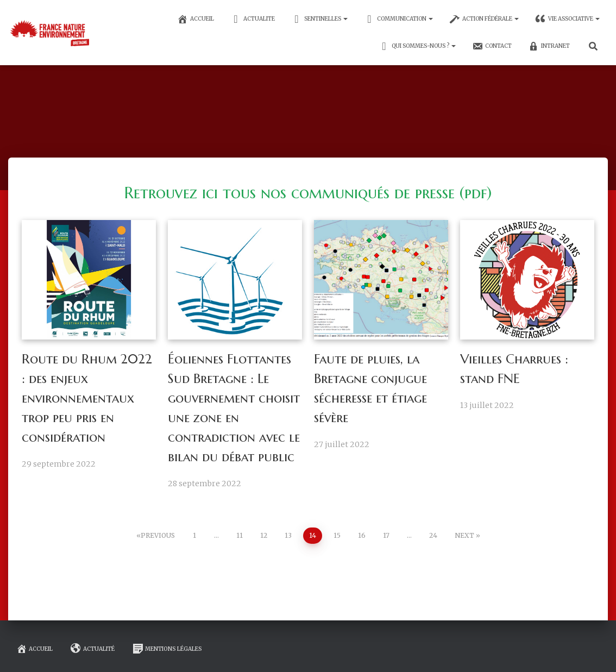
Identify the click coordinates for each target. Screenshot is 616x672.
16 (362, 535)
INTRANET (549, 46)
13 (288, 535)
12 (264, 535)
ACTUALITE (253, 19)
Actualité (93, 649)
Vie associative (567, 19)
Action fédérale (484, 19)
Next (464, 535)
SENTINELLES (319, 19)
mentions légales (167, 649)
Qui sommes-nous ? (417, 46)
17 (386, 535)
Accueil (34, 649)
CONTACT (492, 46)
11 (240, 535)
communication (398, 19)
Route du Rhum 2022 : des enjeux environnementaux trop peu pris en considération (87, 398)
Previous (158, 535)
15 (337, 535)
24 (433, 535)
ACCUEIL (196, 19)
